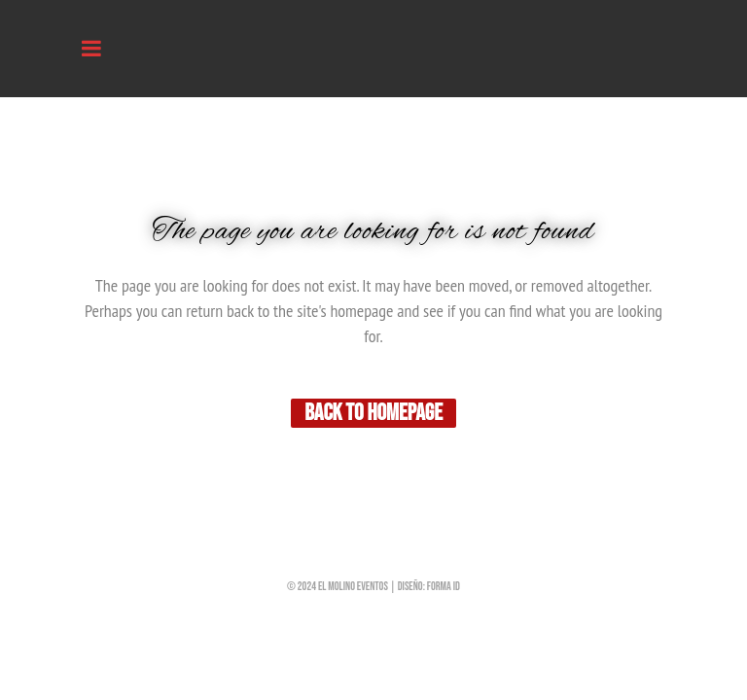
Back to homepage (373, 413)
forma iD (444, 587)
